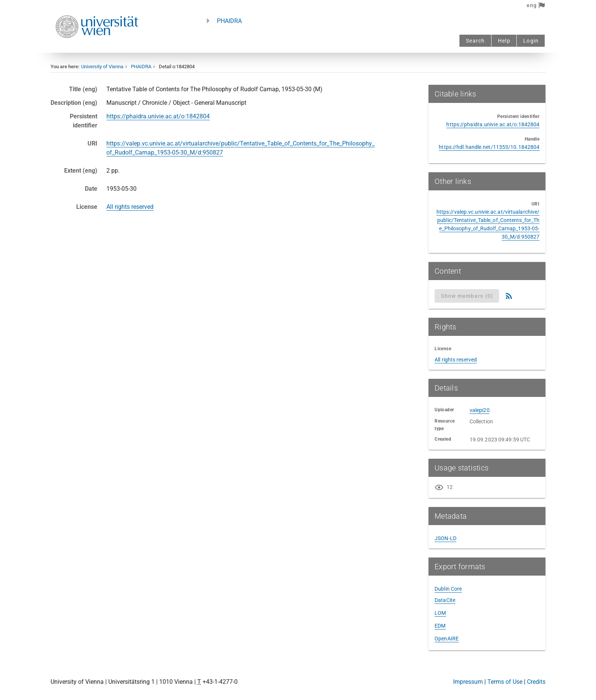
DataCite (445, 600)
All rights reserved (130, 207)
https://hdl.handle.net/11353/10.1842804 (489, 147)
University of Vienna (102, 67)
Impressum (468, 682)
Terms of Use (505, 682)
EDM (440, 626)
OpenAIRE (447, 639)
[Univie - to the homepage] (97, 48)
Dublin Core (448, 589)
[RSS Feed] (509, 296)
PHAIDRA (229, 21)
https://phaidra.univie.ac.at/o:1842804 (158, 116)
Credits (536, 682)
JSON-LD (445, 538)
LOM (440, 613)
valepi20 (480, 410)
